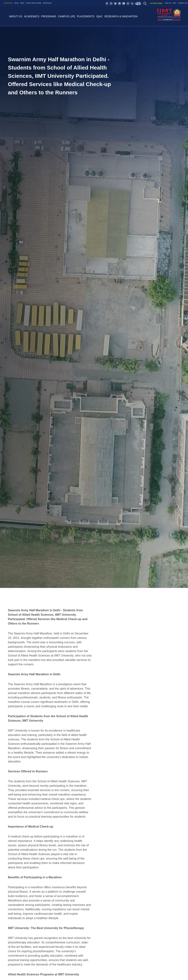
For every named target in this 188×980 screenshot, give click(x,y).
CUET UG (168, 3)
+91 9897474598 (156, 3)
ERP (175, 3)
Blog (17, 3)
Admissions (8, 3)
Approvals (47, 3)
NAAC (22, 3)
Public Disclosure (34, 3)
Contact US (182, 3)
